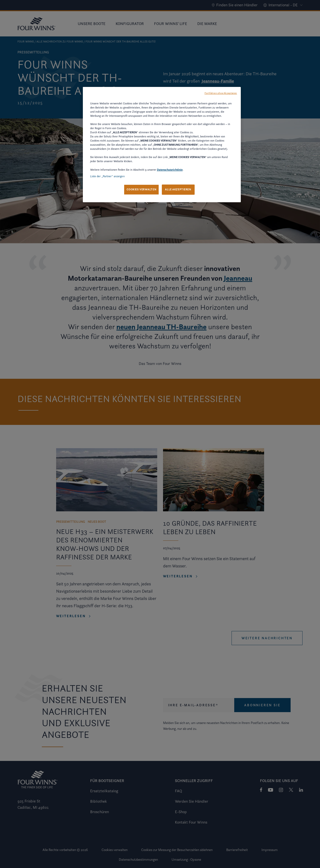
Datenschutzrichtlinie (170, 170)
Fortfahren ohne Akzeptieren (221, 93)
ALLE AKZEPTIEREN (178, 189)
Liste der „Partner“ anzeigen (107, 176)
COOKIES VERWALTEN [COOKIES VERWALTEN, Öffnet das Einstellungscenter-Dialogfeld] (141, 189)
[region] (162, 145)
